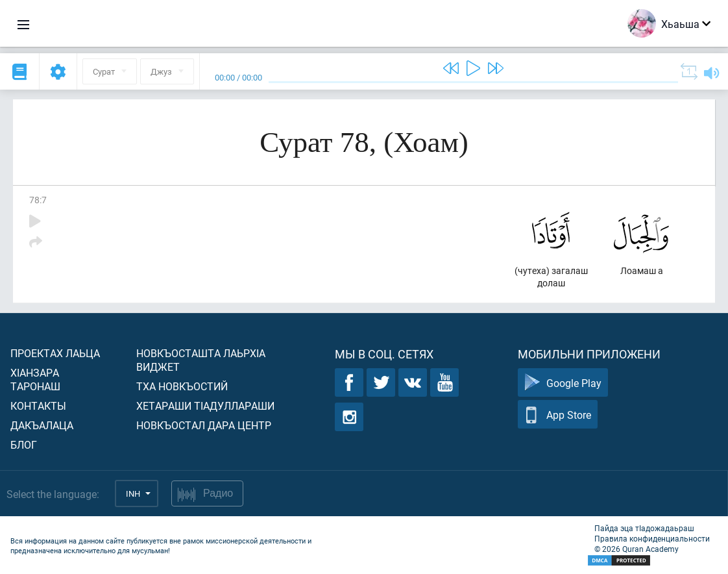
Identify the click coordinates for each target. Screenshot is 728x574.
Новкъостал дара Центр (204, 425)
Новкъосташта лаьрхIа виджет (201, 360)
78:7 (38, 200)
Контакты (38, 406)
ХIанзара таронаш (35, 379)
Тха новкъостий (182, 386)
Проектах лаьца (55, 353)
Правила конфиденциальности (652, 538)
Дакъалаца (42, 425)
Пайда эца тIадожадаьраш (644, 528)
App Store (558, 415)
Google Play (563, 383)
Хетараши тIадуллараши (205, 406)
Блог (24, 444)
